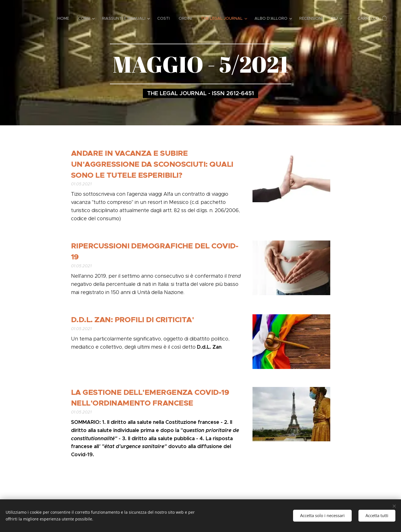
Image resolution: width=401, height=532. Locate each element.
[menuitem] (65, 18)
